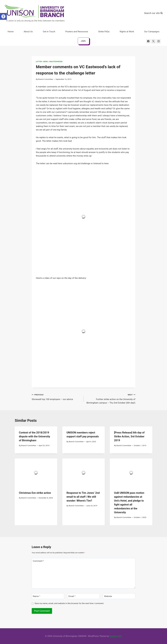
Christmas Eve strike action (35, 493)
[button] (3, 16)
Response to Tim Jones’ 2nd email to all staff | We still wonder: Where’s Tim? (83, 497)
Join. (84, 41)
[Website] (119, 596)
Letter (39, 62)
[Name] (48, 596)
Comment (38, 561)
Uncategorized (56, 62)
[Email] (83, 596)
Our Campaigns (152, 32)
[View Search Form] (153, 13)
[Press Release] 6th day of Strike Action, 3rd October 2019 (129, 436)
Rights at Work (127, 32)
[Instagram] (159, 41)
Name (37, 596)
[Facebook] (148, 41)
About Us (28, 32)
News (46, 62)
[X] (153, 41)
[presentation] (36, 473)
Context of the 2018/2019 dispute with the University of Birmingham (35, 436)
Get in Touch (49, 32)
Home (11, 32)
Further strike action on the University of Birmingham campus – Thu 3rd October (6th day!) (111, 398)
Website (108, 596)
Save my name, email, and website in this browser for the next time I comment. (69, 603)
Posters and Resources (77, 32)
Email (72, 596)
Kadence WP (116, 636)
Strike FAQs (104, 32)
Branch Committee (46, 79)
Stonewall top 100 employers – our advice (56, 397)
